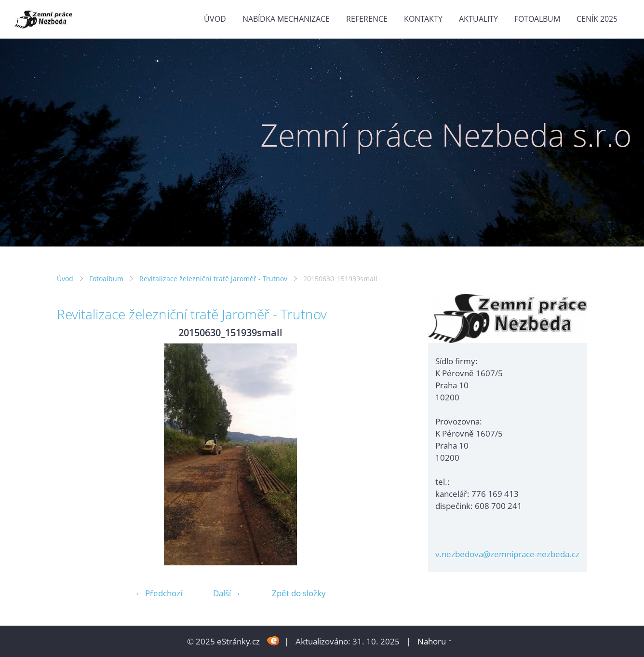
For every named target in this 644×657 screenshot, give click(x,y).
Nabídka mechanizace (286, 19)
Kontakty (423, 19)
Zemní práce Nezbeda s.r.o (446, 135)
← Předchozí (159, 593)
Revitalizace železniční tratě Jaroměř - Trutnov (213, 279)
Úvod (215, 19)
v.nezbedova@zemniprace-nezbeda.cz (507, 554)
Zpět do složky (299, 593)
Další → (227, 593)
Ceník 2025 (597, 19)
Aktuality (478, 19)
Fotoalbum (537, 19)
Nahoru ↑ (435, 641)
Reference (367, 19)
